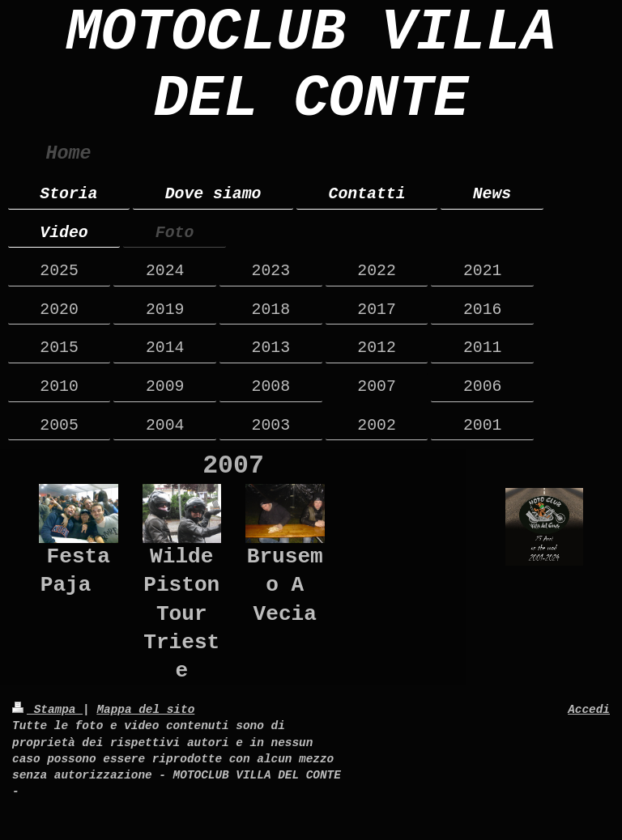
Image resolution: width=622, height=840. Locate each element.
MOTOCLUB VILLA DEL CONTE (311, 66)
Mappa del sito (145, 710)
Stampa (47, 710)
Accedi (589, 710)
